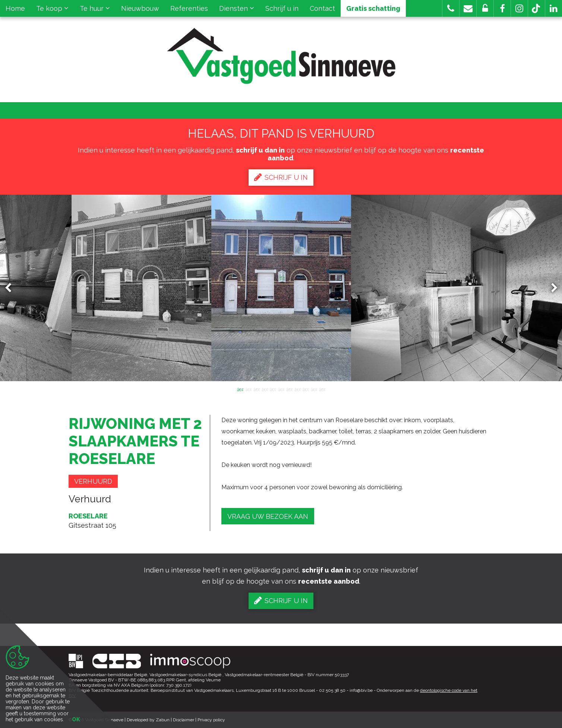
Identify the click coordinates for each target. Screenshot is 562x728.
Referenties (189, 8)
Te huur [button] (95, 8)
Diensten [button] (237, 8)
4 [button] (265, 389)
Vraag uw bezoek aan (268, 516)
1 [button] (240, 389)
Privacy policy (211, 720)
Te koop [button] (52, 8)
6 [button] (281, 389)
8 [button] (297, 389)
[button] (502, 8)
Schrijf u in (282, 8)
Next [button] (551, 288)
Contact (322, 8)
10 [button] (314, 389)
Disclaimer (184, 720)
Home (15, 8)
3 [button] (256, 389)
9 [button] (306, 389)
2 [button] (248, 389)
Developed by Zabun (148, 720)
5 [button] (273, 389)
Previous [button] (12, 288)
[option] (281, 288)
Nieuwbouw (140, 8)
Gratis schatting (373, 8)
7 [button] (289, 389)
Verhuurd (93, 481)
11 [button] (322, 389)
